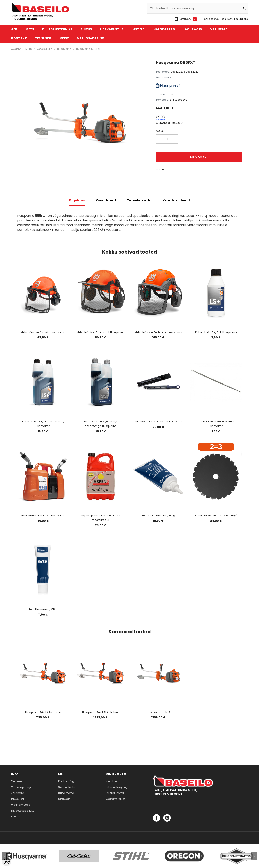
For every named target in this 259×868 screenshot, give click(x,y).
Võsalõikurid (45, 49)
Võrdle (160, 170)
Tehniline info (139, 200)
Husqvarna (64, 49)
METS (29, 49)
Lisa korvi (199, 157)
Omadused (106, 200)
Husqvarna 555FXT (88, 49)
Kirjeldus (77, 200)
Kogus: (160, 131)
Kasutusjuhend (176, 200)
